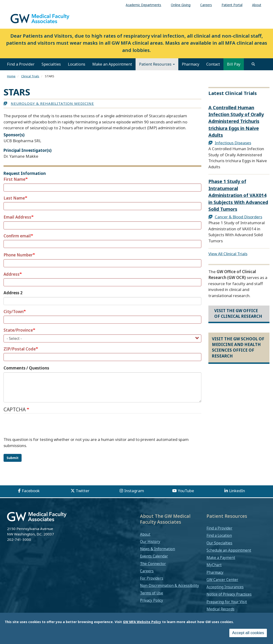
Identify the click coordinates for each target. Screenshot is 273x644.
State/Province (18, 330)
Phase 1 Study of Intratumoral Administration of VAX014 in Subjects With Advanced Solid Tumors (238, 195)
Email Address (17, 217)
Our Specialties (219, 543)
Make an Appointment (112, 64)
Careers (147, 571)
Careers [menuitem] (206, 5)
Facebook (31, 491)
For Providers (152, 578)
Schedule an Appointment (229, 550)
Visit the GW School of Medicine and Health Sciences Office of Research (238, 347)
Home (11, 76)
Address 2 (13, 293)
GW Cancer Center (222, 580)
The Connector (153, 564)
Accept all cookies (248, 633)
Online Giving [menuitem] (181, 5)
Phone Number (18, 255)
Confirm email (17, 236)
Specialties (51, 64)
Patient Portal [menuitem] (232, 5)
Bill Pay (234, 64)
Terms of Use (152, 593)
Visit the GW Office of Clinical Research (238, 313)
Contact (213, 64)
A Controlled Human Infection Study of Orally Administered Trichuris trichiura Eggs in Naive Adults (236, 121)
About (145, 534)
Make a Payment (221, 558)
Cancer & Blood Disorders (238, 217)
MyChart (214, 565)
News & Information (158, 549)
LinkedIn (237, 491)
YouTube (186, 491)
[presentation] (39, 427)
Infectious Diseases (233, 143)
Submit (13, 458)
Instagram (134, 491)
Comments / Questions (26, 368)
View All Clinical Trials (228, 254)
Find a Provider (21, 64)
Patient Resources (157, 64)
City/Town (14, 312)
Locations (77, 64)
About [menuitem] (257, 5)
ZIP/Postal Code (20, 349)
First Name (14, 179)
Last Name (14, 198)
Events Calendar (154, 556)
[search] (253, 64)
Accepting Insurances (225, 587)
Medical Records (220, 609)
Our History (150, 542)
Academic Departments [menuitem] (143, 5)
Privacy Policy (152, 600)
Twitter (83, 491)
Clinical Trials (30, 76)
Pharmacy (191, 64)
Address (12, 274)
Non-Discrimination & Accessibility (170, 585)
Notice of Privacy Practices (229, 594)
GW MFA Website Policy (142, 622)
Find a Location (219, 535)
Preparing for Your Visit (227, 602)
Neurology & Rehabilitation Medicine (52, 103)
